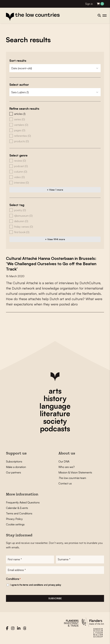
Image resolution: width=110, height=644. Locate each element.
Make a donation (16, 466)
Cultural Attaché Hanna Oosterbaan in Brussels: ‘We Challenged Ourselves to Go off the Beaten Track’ (52, 263)
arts (55, 390)
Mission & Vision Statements (75, 472)
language (55, 405)
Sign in (89, 4)
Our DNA (64, 461)
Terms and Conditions (19, 513)
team (72, 477)
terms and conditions (33, 585)
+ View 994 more (55, 239)
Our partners (13, 472)
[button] (55, 114)
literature (55, 413)
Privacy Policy (14, 518)
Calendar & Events (17, 507)
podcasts (55, 428)
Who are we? (67, 466)
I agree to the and (36, 585)
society (55, 420)
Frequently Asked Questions (23, 502)
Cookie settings (15, 524)
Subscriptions (14, 461)
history (55, 398)
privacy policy (55, 585)
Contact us (65, 483)
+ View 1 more (55, 190)
